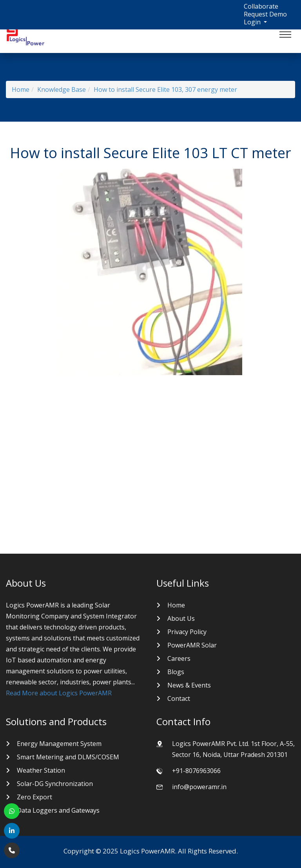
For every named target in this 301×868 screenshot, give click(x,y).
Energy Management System (59, 744)
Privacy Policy (187, 632)
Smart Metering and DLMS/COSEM (68, 757)
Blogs (176, 672)
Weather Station (41, 770)
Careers (179, 658)
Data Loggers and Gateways (58, 810)
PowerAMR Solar (192, 645)
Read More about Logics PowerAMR (59, 693)
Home (21, 89)
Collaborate (261, 6)
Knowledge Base (62, 89)
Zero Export (34, 797)
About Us (181, 618)
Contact (179, 698)
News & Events (189, 685)
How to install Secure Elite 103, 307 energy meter (165, 89)
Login (253, 22)
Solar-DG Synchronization (55, 784)
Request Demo (265, 14)
